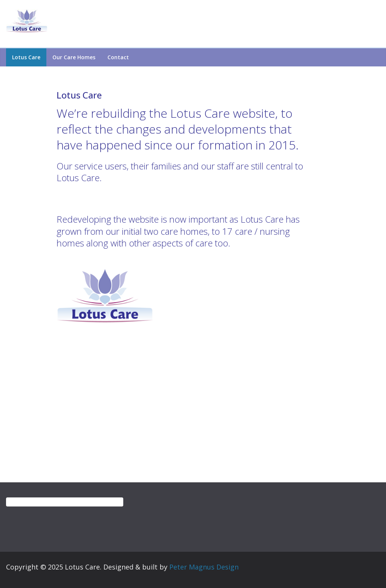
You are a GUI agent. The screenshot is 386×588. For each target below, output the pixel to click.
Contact (118, 57)
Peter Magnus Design (204, 567)
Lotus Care (26, 57)
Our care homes (74, 57)
